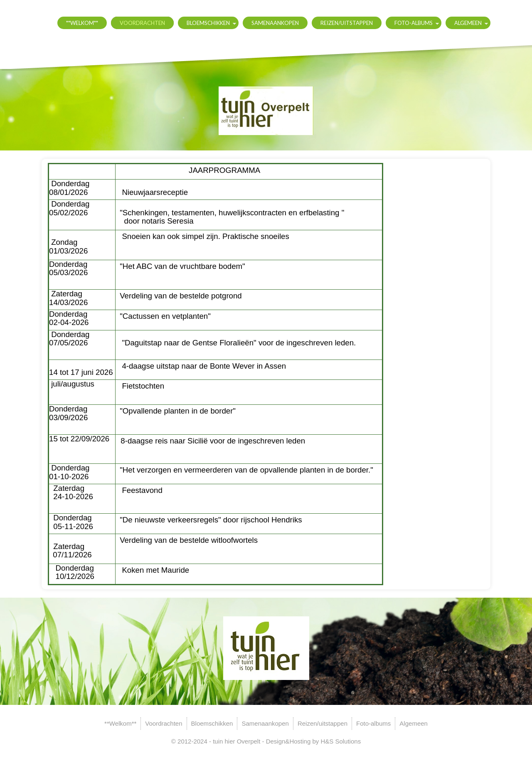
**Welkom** (82, 23)
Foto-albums (414, 23)
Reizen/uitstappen (347, 23)
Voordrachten (142, 23)
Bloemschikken (208, 23)
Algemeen (468, 23)
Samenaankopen (275, 23)
